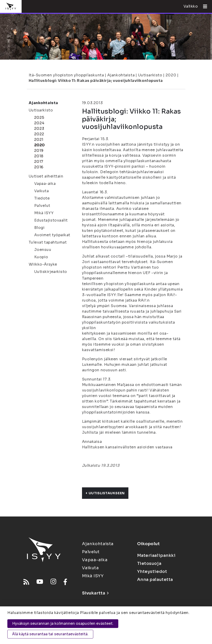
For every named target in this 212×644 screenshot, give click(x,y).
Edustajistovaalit (51, 220)
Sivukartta (95, 593)
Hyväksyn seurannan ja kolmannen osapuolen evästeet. (63, 623)
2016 (39, 167)
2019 (39, 151)
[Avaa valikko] (203, 6)
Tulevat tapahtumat (48, 242)
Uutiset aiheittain (46, 176)
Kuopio (41, 257)
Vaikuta (42, 191)
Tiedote (42, 198)
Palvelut (42, 206)
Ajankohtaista (121, 75)
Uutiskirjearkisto (51, 272)
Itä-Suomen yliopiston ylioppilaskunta (66, 75)
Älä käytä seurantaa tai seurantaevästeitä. (50, 634)
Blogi (40, 228)
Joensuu (43, 250)
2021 (39, 140)
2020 (171, 75)
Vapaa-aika (45, 184)
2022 (39, 134)
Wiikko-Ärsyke (43, 264)
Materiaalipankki (156, 555)
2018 (39, 156)
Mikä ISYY (44, 213)
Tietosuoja (149, 563)
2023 (39, 129)
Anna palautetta (155, 580)
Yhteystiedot (152, 572)
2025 (39, 118)
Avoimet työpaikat (52, 235)
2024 (39, 123)
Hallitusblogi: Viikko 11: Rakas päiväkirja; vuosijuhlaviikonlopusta (96, 81)
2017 (39, 162)
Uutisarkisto (150, 75)
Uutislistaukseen (105, 493)
